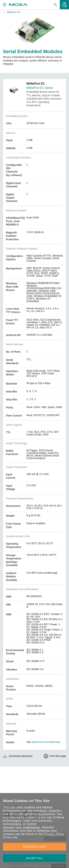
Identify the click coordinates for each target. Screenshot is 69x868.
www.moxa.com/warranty (46, 742)
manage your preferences (21, 827)
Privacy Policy (54, 834)
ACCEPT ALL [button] (35, 858)
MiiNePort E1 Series (40, 88)
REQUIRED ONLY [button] (35, 847)
